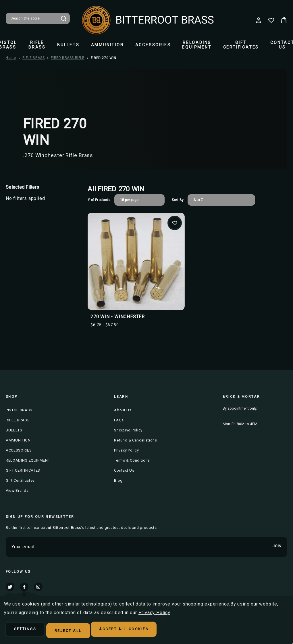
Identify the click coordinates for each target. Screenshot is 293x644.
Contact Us (124, 470)
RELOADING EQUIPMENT (197, 45)
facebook (24, 587)
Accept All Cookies (151, 631)
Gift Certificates (20, 480)
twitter (10, 587)
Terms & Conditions (132, 460)
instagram (38, 587)
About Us (123, 410)
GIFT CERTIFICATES (241, 45)
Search (63, 18)
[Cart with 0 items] (284, 20)
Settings (31, 631)
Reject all (84, 631)
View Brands (17, 490)
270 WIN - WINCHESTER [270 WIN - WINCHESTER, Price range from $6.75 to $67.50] (118, 317)
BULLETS (68, 45)
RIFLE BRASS (37, 45)
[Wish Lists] (271, 20)
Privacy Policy (126, 450)
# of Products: (100, 200)
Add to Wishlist (175, 223)
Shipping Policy (128, 430)
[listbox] (139, 200)
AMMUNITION (107, 45)
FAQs (119, 420)
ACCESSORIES (153, 45)
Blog (118, 480)
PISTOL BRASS (19, 410)
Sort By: (178, 200)
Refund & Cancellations (135, 440)
